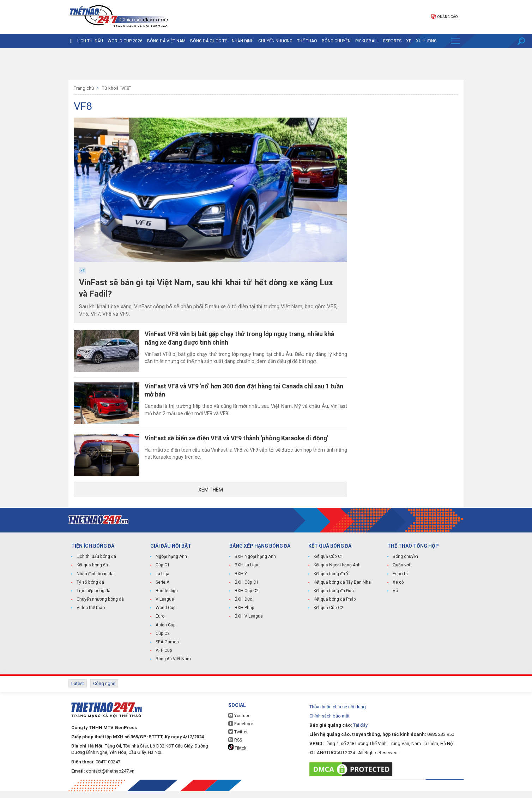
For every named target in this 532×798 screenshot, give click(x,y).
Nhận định (243, 41)
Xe (409, 41)
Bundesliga (167, 598)
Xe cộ (398, 590)
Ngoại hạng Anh (171, 565)
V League (165, 607)
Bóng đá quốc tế (209, 41)
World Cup (165, 615)
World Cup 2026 (125, 41)
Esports (392, 41)
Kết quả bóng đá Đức (334, 598)
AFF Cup (163, 658)
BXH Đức (243, 607)
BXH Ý (241, 582)
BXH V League (249, 624)
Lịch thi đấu (90, 41)
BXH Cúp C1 (246, 590)
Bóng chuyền (336, 41)
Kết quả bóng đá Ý (331, 582)
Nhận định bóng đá (95, 582)
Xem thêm (211, 497)
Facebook (241, 730)
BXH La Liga (246, 573)
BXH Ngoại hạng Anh (255, 565)
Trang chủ (84, 88)
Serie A (162, 590)
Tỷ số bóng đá (90, 590)
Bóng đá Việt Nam (166, 41)
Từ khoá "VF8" (116, 88)
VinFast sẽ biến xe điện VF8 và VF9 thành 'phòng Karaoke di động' (243, 444)
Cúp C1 (162, 573)
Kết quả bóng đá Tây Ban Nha (342, 590)
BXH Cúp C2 (246, 598)
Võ (395, 598)
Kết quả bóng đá (92, 573)
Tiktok (237, 754)
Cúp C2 (162, 641)
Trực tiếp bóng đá (93, 598)
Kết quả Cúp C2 (328, 615)
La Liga (162, 582)
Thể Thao (307, 41)
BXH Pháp (244, 615)
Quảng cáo (444, 16)
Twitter (238, 739)
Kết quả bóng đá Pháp (334, 607)
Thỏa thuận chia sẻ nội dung (338, 713)
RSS (235, 747)
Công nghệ (104, 691)
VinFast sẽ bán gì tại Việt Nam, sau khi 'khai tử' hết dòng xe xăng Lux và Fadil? (210, 289)
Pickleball (367, 41)
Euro (160, 624)
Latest (78, 691)
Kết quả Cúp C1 (328, 565)
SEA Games (167, 649)
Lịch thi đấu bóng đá (96, 565)
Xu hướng (426, 41)
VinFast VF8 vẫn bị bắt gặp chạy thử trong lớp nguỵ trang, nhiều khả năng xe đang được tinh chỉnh (246, 339)
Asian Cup (165, 632)
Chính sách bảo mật (330, 723)
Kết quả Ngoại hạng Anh (337, 573)
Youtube (239, 722)
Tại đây (360, 732)
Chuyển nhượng (275, 41)
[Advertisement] (266, 64)
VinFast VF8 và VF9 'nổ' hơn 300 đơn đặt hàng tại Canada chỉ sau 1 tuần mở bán (243, 394)
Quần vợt (401, 573)
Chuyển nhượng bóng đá (100, 607)
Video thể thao (91, 615)
